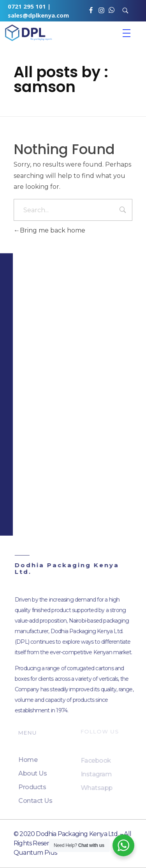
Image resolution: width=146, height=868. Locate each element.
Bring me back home (49, 230)
